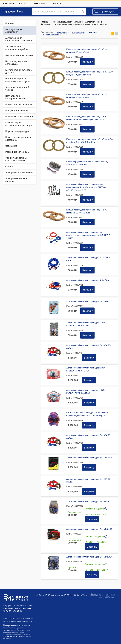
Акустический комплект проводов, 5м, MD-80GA (89, 529)
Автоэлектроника (94, 22)
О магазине (40, 4)
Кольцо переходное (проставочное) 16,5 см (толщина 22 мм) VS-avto (87, 211)
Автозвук (45, 24)
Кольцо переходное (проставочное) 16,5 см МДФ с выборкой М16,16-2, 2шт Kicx (89, 141)
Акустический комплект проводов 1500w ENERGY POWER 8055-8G (86, 392)
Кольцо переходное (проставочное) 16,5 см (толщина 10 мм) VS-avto (87, 51)
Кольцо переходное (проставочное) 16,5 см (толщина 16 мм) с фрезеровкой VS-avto (87, 118)
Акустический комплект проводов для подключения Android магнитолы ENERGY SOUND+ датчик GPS (86, 187)
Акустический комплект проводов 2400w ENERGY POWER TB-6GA (86, 369)
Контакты (24, 4)
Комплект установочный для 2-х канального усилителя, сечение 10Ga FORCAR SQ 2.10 (87, 414)
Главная (45, 22)
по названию (78, 32)
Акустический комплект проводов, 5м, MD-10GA (89, 458)
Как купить (9, 4)
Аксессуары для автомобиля (67, 22)
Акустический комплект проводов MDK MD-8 (88, 501)
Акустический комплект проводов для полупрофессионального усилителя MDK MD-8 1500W (88, 235)
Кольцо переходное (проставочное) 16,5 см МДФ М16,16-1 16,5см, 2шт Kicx (89, 73)
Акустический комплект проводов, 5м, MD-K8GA (89, 557)
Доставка (56, 4)
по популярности (51, 35)
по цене (92, 32)
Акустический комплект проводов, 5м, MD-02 (88, 301)
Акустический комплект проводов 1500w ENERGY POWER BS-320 (86, 324)
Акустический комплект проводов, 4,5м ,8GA (88, 280)
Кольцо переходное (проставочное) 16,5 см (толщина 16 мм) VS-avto (87, 96)
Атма (101, 597)
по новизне (62, 32)
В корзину (88, 62)
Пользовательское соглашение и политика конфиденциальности (19, 620)
